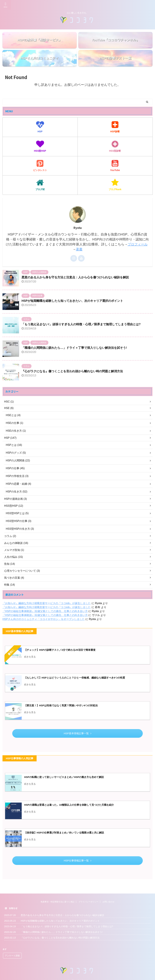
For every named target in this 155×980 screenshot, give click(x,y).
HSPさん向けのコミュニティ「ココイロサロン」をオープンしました (44, 619)
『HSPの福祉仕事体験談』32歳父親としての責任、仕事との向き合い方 (45, 611)
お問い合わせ (108, 897)
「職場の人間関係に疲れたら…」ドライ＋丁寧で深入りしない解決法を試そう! (74, 348)
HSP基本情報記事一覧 (77, 733)
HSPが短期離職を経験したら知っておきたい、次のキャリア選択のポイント (72, 301)
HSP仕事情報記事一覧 (77, 861)
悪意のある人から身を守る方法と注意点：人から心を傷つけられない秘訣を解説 (75, 277)
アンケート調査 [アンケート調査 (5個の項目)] (12, 951)
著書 (79, 249)
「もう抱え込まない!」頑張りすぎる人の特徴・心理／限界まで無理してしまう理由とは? (81, 324)
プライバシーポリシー (88, 897)
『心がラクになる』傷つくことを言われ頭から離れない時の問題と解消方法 (72, 371)
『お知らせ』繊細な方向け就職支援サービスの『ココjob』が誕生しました (47, 603)
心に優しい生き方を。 (77, 976)
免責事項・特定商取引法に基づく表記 (57, 897)
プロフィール (138, 244)
